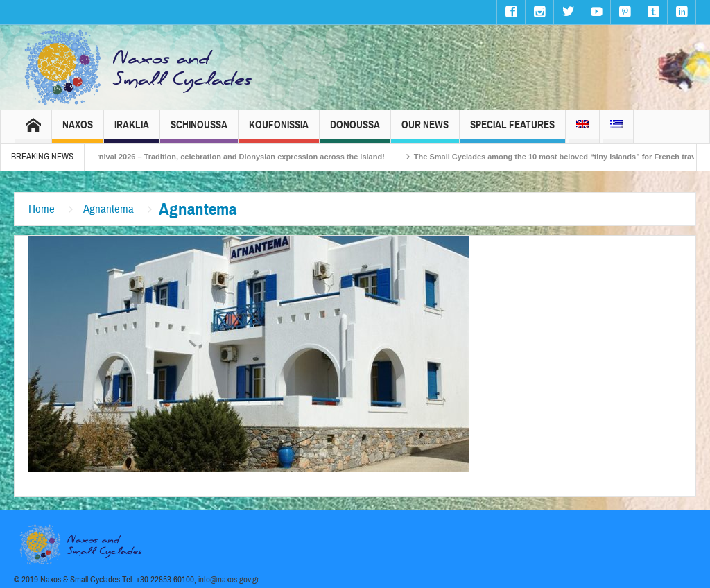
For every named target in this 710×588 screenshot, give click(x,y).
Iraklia (132, 131)
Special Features (512, 131)
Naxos (78, 131)
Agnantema (109, 209)
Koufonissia (279, 131)
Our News (425, 131)
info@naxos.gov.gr (229, 580)
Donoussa (355, 131)
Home (42, 209)
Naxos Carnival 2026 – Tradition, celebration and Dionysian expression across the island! (235, 157)
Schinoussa (199, 131)
